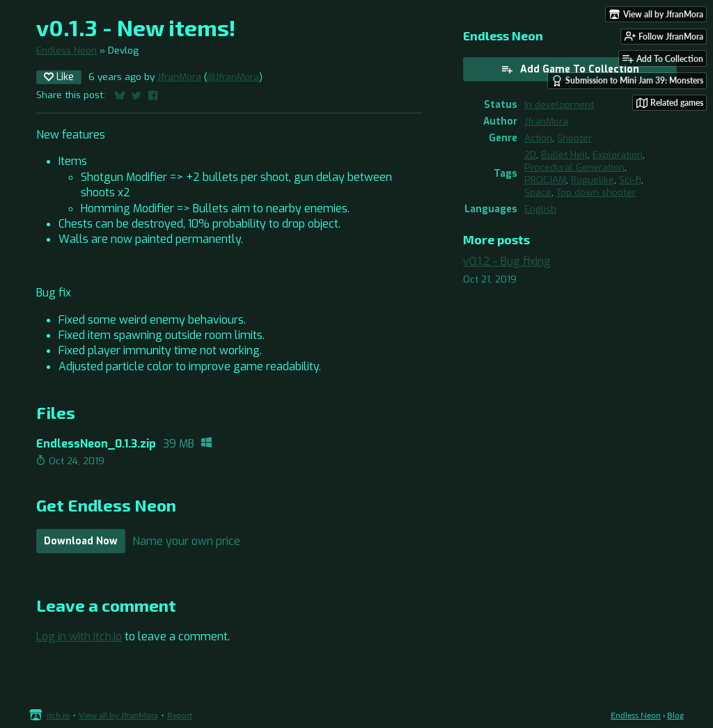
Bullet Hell (564, 155)
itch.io (58, 715)
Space (538, 192)
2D (530, 155)
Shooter (574, 138)
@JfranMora (233, 77)
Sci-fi (630, 180)
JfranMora (179, 77)
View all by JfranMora (118, 715)
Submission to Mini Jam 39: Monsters (627, 81)
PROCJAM (545, 180)
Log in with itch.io (79, 636)
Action (538, 138)
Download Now (81, 541)
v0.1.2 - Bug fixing (507, 261)
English (540, 209)
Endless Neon (66, 50)
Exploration (618, 155)
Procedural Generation (574, 167)
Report (180, 715)
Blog (675, 715)
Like (59, 77)
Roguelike (593, 180)
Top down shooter (596, 192)
